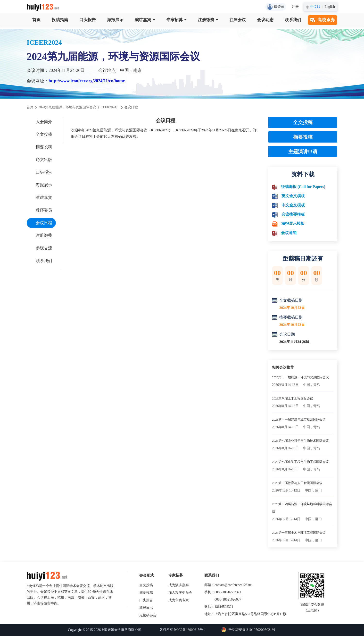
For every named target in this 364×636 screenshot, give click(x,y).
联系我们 (293, 20)
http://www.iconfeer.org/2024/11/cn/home (87, 81)
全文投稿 (44, 134)
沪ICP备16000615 (187, 630)
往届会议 (238, 20)
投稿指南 (60, 20)
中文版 (315, 7)
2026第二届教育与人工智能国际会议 (297, 483)
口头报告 (88, 20)
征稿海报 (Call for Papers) (303, 187)
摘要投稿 (44, 147)
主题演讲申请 (303, 152)
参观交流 (44, 248)
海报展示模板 (293, 224)
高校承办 (323, 20)
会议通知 (289, 233)
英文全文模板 (293, 196)
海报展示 (115, 20)
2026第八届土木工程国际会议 (293, 398)
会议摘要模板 (293, 214)
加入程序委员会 (180, 593)
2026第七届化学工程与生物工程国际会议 (300, 462)
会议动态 (265, 20)
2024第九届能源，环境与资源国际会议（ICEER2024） (79, 107)
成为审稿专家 (179, 600)
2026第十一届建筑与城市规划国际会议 (299, 420)
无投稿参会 (148, 615)
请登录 (276, 7)
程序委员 (44, 210)
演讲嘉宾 (145, 20)
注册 (295, 7)
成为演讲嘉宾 (179, 585)
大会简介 (44, 122)
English (330, 7)
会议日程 (44, 223)
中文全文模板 (293, 205)
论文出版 (44, 160)
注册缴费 (208, 20)
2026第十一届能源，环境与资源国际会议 (300, 377)
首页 (36, 20)
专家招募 (176, 20)
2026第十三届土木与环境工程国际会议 (299, 533)
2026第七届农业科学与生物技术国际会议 (300, 441)
